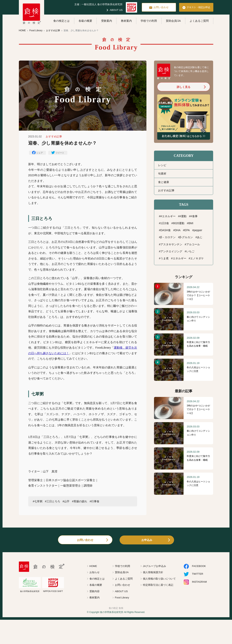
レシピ (162, 165)
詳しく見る (184, 87)
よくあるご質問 (199, 21)
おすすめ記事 (166, 190)
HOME (93, 566)
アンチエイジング (171, 251)
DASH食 (166, 230)
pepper (198, 230)
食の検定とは (61, 21)
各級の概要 (85, 21)
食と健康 (164, 182)
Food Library (122, 598)
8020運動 (179, 223)
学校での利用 (149, 21)
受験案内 (107, 21)
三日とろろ (53, 501)
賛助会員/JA (173, 21)
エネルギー (179, 258)
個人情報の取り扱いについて (159, 579)
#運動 (183, 216)
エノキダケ (197, 258)
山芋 (67, 501)
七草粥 (38, 501)
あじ (200, 237)
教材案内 (126, 21)
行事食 (95, 501)
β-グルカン (186, 237)
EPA (187, 230)
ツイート (58, 153)
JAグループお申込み (155, 566)
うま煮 (165, 258)
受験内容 (95, 591)
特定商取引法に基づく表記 (158, 585)
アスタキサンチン (171, 244)
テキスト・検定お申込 (196, 8)
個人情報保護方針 (153, 572)
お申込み (147, 540)
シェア (37, 153)
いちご (190, 251)
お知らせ (95, 572)
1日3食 (165, 223)
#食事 (194, 216)
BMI (191, 223)
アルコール (193, 244)
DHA (178, 230)
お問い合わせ (159, 8)
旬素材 (162, 174)
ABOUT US (114, 10)
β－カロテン (168, 237)
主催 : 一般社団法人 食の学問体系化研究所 (98, 4)
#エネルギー (168, 216)
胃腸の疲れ (80, 501)
